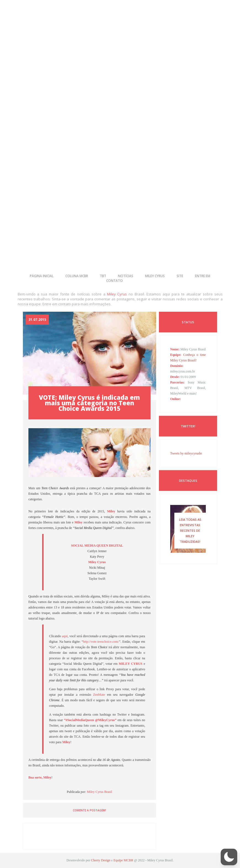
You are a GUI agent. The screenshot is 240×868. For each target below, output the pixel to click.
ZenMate (99, 695)
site (180, 276)
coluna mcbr (77, 276)
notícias (126, 276)
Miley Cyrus (117, 294)
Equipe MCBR (123, 860)
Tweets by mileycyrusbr (186, 453)
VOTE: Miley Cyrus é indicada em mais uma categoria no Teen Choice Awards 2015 (89, 403)
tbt (103, 276)
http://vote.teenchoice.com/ (101, 642)
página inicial (42, 276)
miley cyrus (155, 276)
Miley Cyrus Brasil (100, 792)
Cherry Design (101, 860)
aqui (65, 636)
